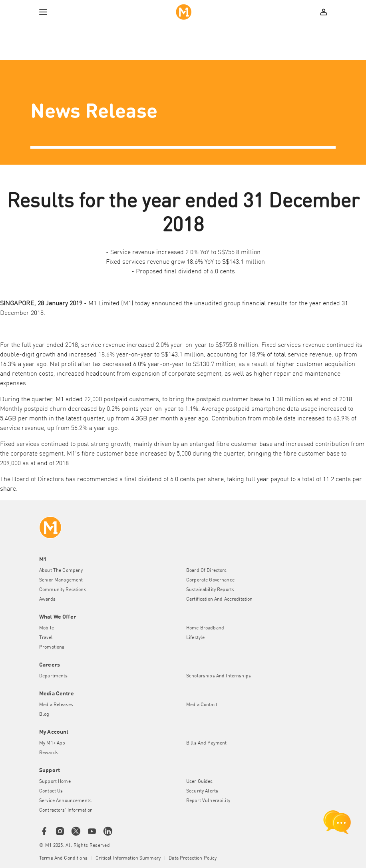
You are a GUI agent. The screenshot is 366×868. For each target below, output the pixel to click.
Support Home (55, 782)
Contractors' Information (66, 810)
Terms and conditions (63, 858)
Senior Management (61, 580)
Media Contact (202, 705)
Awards (47, 599)
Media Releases (56, 705)
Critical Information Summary (128, 858)
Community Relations (63, 590)
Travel (46, 638)
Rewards (49, 753)
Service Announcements (65, 801)
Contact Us (51, 791)
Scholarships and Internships (219, 676)
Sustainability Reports (210, 590)
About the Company (61, 571)
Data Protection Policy (193, 858)
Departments (54, 676)
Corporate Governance (210, 580)
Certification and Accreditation (219, 599)
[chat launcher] (337, 822)
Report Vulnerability (208, 801)
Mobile (47, 628)
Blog (44, 715)
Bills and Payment (206, 743)
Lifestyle (195, 638)
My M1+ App (52, 743)
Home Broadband (205, 628)
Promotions (52, 647)
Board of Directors (207, 571)
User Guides (200, 782)
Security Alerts (202, 791)
